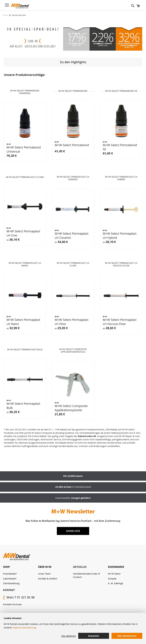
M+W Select (114, 574)
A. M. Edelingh (116, 583)
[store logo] (20, 6)
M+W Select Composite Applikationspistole (71, 409)
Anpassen (94, 636)
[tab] (21, 567)
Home (5, 15)
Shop (6, 567)
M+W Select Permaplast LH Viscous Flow (120, 322)
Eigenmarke (116, 567)
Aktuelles (80, 567)
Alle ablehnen (69, 636)
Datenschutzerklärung (24, 627)
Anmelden (73, 531)
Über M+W (45, 567)
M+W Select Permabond (72, 146)
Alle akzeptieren (127, 636)
